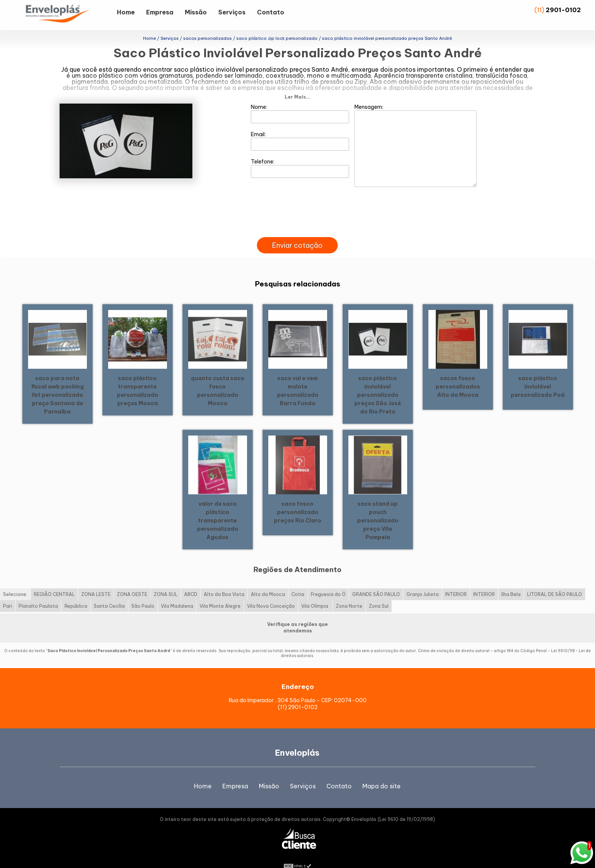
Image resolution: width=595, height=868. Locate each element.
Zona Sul (379, 594)
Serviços (232, 12)
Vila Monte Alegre (220, 594)
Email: (300, 129)
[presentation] (297, 216)
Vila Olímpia (315, 594)
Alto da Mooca (268, 582)
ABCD (191, 582)
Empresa (160, 12)
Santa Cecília (109, 594)
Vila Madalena (177, 594)
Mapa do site (382, 774)
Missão (196, 12)
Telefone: (300, 156)
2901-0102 (563, 10)
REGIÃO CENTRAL (54, 582)
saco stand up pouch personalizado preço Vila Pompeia (378, 508)
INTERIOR (456, 582)
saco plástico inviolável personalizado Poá (538, 374)
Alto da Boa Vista (224, 582)
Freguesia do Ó (328, 582)
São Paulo (143, 594)
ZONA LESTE (96, 582)
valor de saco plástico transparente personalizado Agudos (218, 508)
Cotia (298, 582)
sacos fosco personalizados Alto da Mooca (458, 374)
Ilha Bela (511, 582)
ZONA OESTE (132, 582)
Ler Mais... (297, 85)
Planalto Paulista (38, 594)
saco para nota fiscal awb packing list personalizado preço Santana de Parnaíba (57, 382)
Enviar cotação (297, 233)
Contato (271, 12)
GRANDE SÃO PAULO (376, 582)
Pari (8, 594)
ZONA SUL (166, 582)
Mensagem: (416, 133)
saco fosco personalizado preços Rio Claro (298, 500)
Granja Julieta (423, 582)
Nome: (300, 101)
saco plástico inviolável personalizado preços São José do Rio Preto (378, 382)
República (76, 594)
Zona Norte (349, 594)
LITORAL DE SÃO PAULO (555, 582)
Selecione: (15, 582)
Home (126, 12)
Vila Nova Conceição (271, 594)
